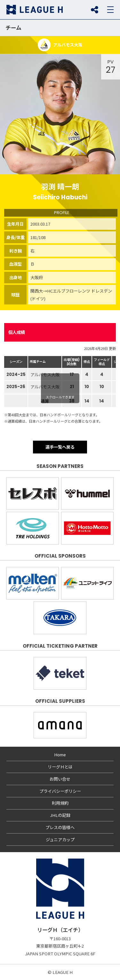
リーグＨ (35, 10)
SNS (94, 10)
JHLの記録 (60, 815)
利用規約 (60, 803)
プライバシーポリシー (60, 791)
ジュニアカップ (60, 839)
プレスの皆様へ (60, 827)
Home (60, 755)
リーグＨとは (60, 767)
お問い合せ (60, 779)
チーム (13, 27)
